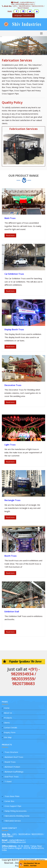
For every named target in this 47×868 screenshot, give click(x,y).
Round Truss (10, 762)
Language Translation (23, 15)
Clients (7, 723)
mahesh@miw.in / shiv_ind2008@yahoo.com (14, 841)
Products (8, 718)
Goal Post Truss (12, 777)
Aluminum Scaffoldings (14, 772)
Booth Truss (11, 556)
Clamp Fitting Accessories (16, 811)
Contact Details (11, 727)
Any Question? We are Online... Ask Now (32, 864)
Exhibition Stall (12, 612)
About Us (8, 713)
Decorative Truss (13, 385)
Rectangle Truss (12, 500)
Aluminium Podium (12, 767)
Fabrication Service (13, 821)
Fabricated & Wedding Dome (17, 816)
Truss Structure (11, 752)
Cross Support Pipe (13, 806)
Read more (10, 235)
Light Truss (10, 445)
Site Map (8, 737)
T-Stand (8, 781)
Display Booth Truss (14, 329)
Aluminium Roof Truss (14, 757)
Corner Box (9, 801)
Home (7, 708)
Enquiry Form (10, 732)
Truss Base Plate (12, 796)
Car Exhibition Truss (14, 274)
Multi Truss (10, 218)
